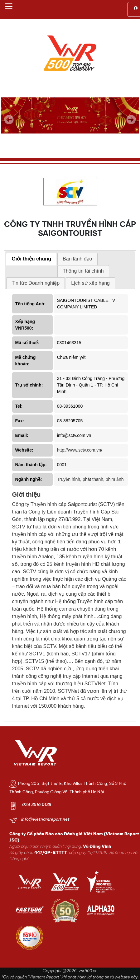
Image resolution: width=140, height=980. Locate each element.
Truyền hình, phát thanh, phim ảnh (90, 479)
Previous (9, 120)
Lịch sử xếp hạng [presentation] (90, 283)
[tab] (31, 259)
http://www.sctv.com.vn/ (80, 450)
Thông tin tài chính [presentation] (83, 271)
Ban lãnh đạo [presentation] (77, 259)
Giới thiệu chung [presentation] (31, 259)
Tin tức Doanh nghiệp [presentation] (36, 283)
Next (131, 124)
